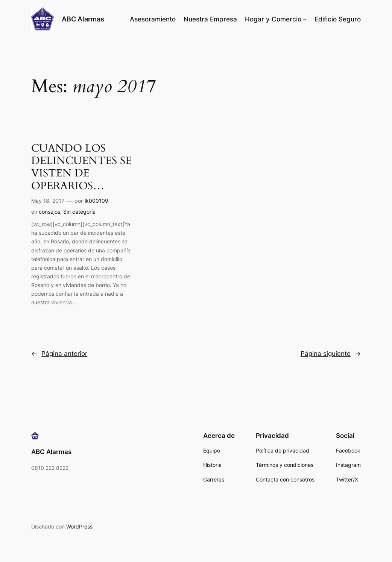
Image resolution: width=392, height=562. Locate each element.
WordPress (79, 526)
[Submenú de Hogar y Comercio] (305, 19)
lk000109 (96, 201)
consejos (49, 212)
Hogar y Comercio (273, 19)
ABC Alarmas (83, 19)
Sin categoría (79, 212)
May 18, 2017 (48, 201)
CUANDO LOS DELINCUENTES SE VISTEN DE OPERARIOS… (81, 167)
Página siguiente (331, 354)
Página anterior (59, 354)
